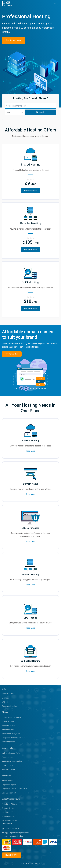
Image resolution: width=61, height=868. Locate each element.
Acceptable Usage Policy (12, 761)
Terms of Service (9, 770)
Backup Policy (8, 757)
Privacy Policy (7, 765)
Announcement (8, 730)
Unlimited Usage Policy (11, 753)
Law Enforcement (9, 793)
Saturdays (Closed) (10, 821)
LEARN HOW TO (11, 855)
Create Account (8, 722)
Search (40, 113)
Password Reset (9, 726)
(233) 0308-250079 (11, 829)
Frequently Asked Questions (13, 738)
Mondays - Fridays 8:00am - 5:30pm (9, 806)
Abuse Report (8, 781)
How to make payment (11, 734)
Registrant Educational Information (16, 789)
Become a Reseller (9, 706)
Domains (6, 698)
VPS (4, 702)
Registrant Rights (9, 785)
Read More (31, 451)
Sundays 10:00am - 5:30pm (9, 814)
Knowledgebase (9, 742)
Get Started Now (13, 40)
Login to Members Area (11, 718)
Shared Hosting (8, 694)
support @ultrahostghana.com (15, 833)
